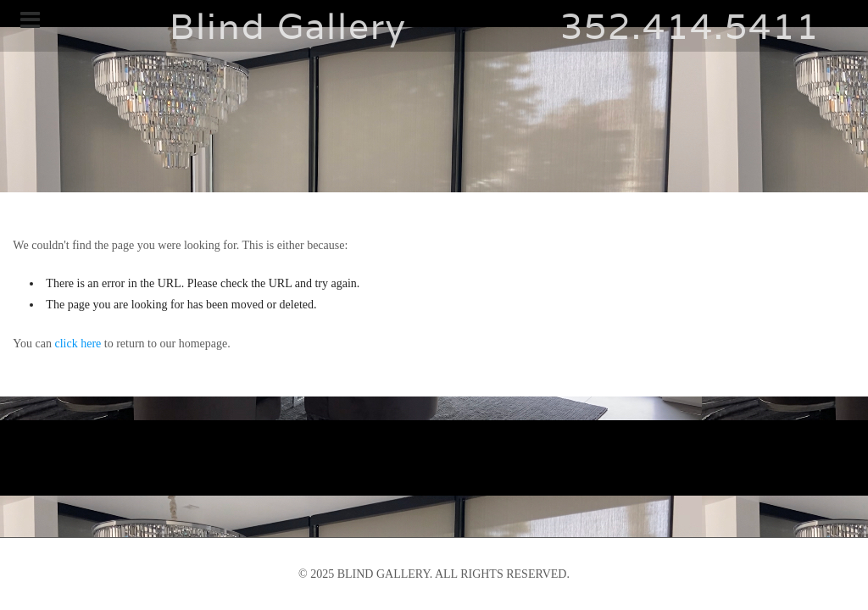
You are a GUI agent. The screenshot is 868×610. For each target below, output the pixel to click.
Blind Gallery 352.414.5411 (434, 26)
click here (78, 344)
